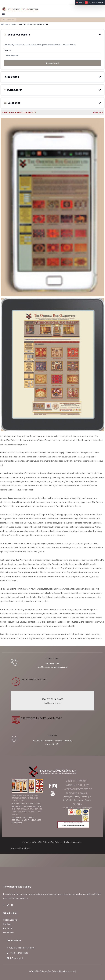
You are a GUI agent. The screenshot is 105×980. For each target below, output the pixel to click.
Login (93, 2)
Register (101, 2)
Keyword (8, 50)
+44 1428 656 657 (52, 664)
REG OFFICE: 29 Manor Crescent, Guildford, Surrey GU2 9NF (52, 742)
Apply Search (52, 63)
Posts (13, 25)
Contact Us (8, 928)
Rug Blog (7, 924)
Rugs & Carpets (10, 920)
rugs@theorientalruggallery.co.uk (52, 667)
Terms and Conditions (20, 848)
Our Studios (9, 933)
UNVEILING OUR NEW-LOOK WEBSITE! (19, 112)
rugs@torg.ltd (87, 808)
